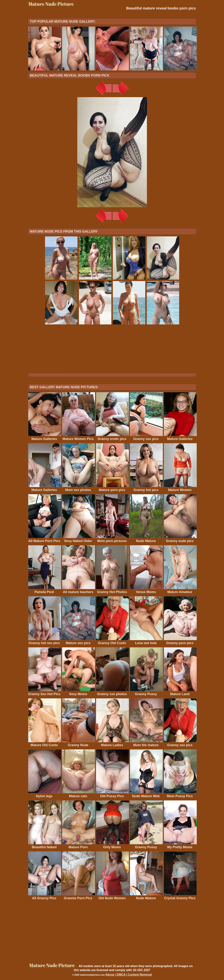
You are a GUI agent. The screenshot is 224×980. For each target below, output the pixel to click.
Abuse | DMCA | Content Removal (129, 975)
